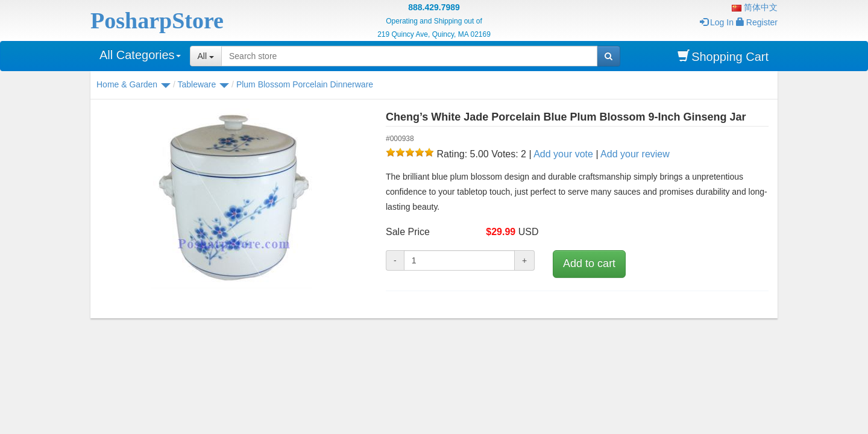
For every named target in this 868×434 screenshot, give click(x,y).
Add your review (635, 154)
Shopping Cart (723, 56)
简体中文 (755, 7)
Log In (717, 22)
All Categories (140, 55)
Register (757, 22)
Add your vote (563, 154)
